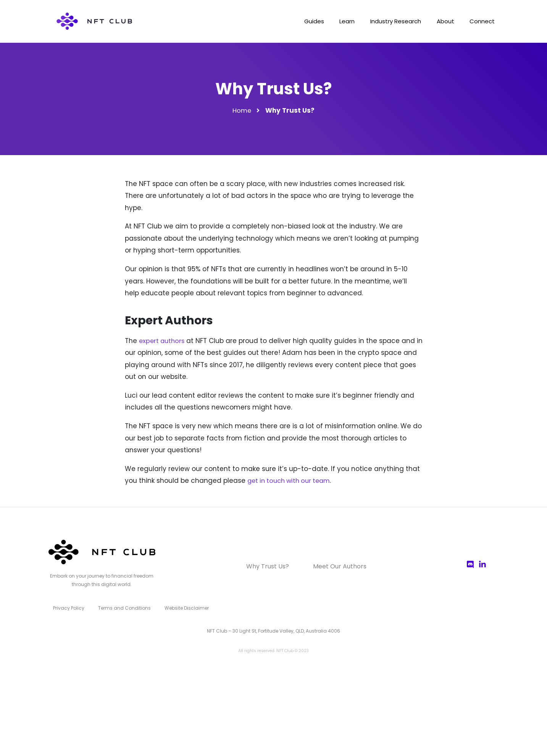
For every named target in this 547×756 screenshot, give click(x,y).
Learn (337, 22)
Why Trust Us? (272, 566)
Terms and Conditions (121, 607)
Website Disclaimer (181, 607)
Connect (481, 22)
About (441, 22)
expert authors (163, 341)
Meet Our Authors (335, 566)
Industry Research (389, 22)
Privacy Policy (68, 607)
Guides (302, 22)
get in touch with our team (292, 481)
